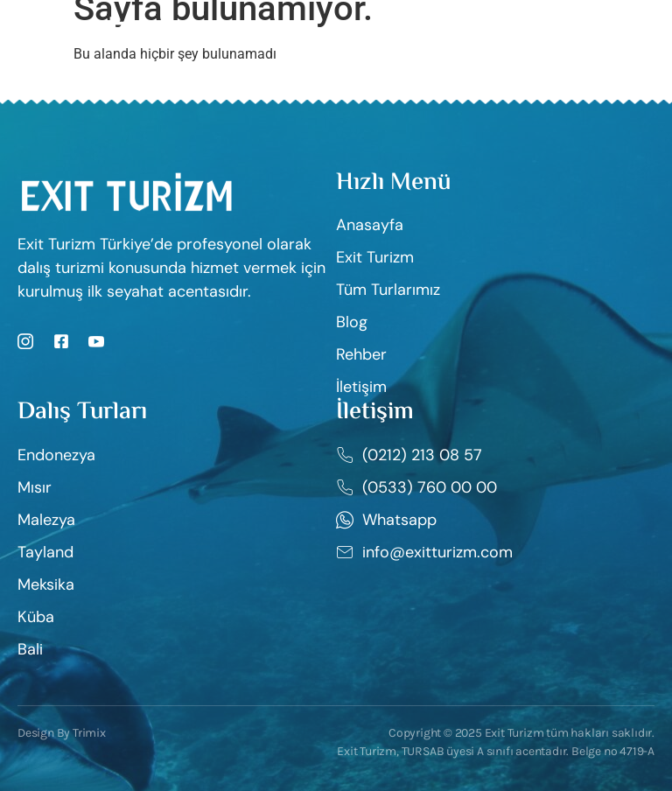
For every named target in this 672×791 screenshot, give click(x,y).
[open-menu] (644, 28)
